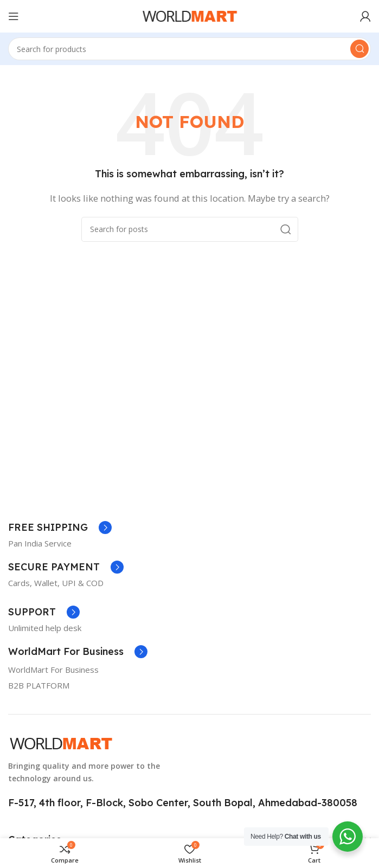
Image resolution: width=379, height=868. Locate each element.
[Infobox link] (60, 528)
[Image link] (61, 743)
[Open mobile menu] (14, 16)
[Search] (189, 49)
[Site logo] (190, 15)
